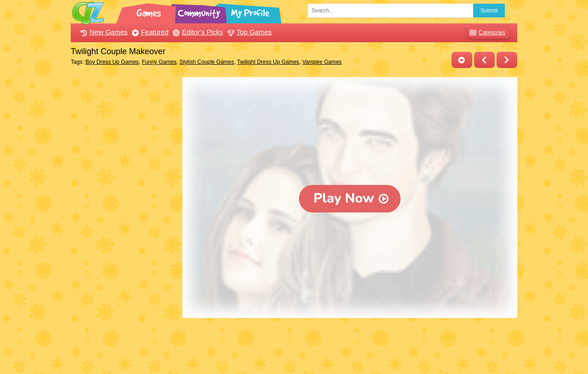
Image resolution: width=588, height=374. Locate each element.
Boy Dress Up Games (112, 62)
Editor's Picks (197, 32)
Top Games (249, 32)
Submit (489, 11)
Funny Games (159, 62)
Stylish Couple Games (207, 62)
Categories (486, 33)
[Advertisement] (124, 215)
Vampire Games (322, 62)
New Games (103, 32)
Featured (149, 32)
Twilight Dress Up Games (268, 62)
